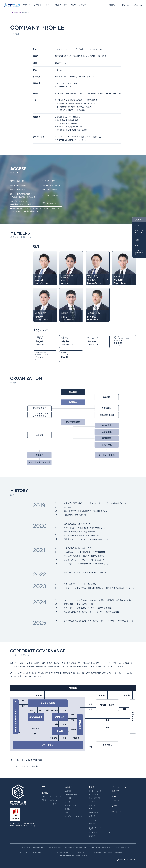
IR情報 (91, 787)
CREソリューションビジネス (52, 796)
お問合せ (116, 806)
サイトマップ (118, 812)
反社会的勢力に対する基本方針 (76, 847)
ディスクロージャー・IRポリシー (97, 828)
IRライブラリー (94, 805)
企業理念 (68, 791)
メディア (116, 801)
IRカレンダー (94, 820)
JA (137, 5)
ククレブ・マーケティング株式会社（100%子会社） (76, 137)
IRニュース (93, 802)
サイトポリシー (22, 847)
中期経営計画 (94, 795)
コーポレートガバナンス (139, 253)
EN (141, 5)
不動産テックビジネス (50, 800)
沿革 (136, 245)
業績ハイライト (94, 813)
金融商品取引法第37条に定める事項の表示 (46, 847)
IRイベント (93, 809)
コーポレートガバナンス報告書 (25, 766)
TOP (12, 12)
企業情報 (18, 12)
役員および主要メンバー (139, 232)
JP (131, 860)
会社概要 (138, 220)
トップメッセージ (95, 791)
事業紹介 (45, 793)
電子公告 (92, 823)
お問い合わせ (125, 5)
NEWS (115, 797)
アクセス (138, 225)
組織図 (137, 240)
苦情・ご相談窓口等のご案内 (100, 847)
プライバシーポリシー (121, 847)
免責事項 (92, 836)
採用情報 (112, 5)
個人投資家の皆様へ (96, 798)
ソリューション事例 (49, 804)
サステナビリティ (120, 787)
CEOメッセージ (71, 795)
